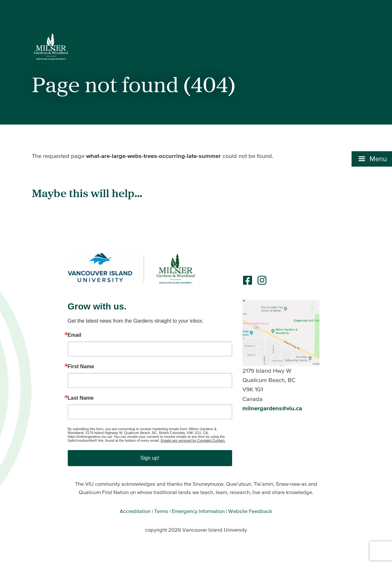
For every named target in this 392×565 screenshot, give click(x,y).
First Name (81, 367)
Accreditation (135, 511)
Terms (161, 511)
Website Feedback (250, 511)
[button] (372, 159)
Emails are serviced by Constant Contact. (193, 440)
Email (75, 335)
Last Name (81, 398)
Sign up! (150, 458)
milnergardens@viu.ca (272, 408)
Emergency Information (198, 511)
